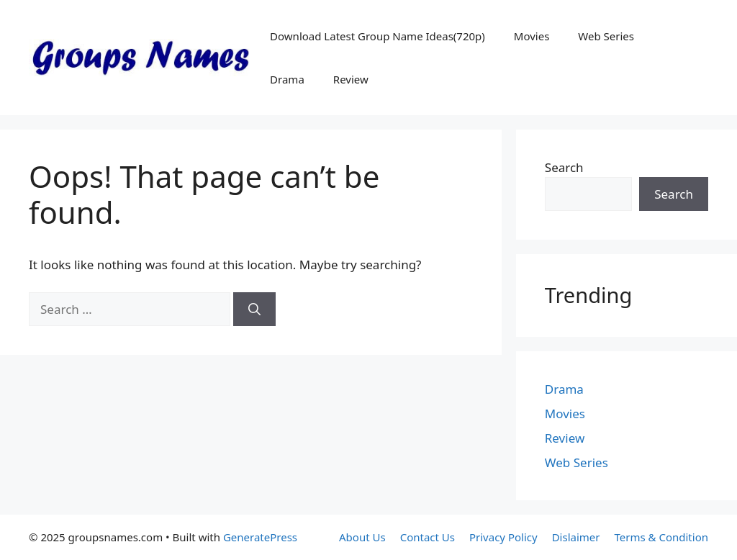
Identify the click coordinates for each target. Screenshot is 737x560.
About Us (362, 537)
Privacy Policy (503, 537)
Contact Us (428, 537)
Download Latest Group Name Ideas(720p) (377, 36)
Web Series (606, 36)
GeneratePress (260, 537)
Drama (287, 79)
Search (564, 167)
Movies (532, 36)
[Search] (254, 310)
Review (351, 79)
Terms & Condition (662, 537)
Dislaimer (576, 537)
